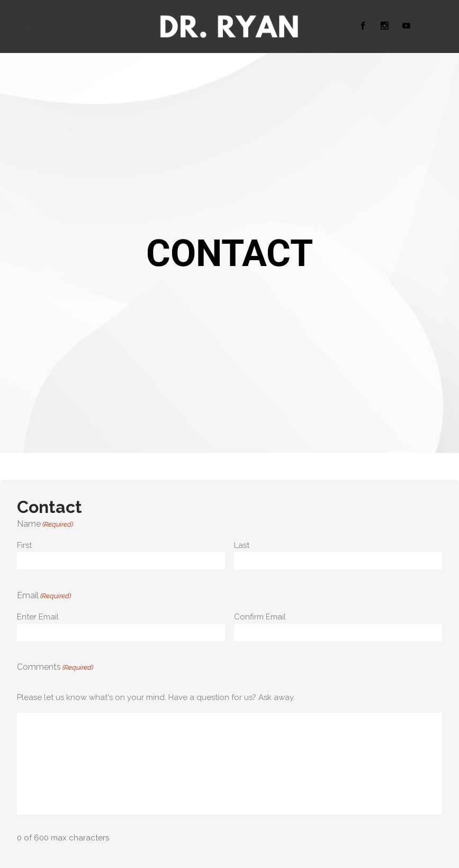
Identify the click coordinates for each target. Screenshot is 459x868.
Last (242, 545)
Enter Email (38, 617)
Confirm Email (260, 617)
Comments (55, 668)
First (24, 545)
